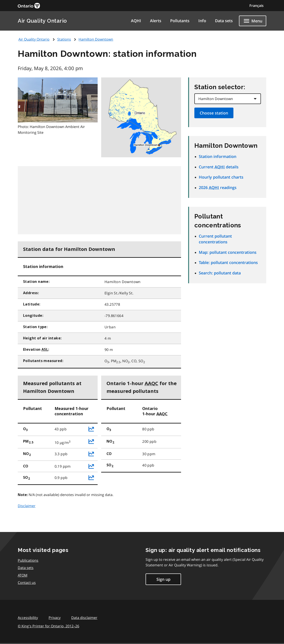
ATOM (23, 575)
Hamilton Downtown (96, 39)
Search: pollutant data (220, 273)
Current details (219, 167)
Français (256, 6)
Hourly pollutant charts (221, 177)
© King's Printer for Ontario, (48, 626)
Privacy (55, 618)
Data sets (224, 21)
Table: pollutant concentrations (228, 262)
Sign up (163, 579)
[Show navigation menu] (253, 21)
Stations (64, 39)
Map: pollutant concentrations (228, 252)
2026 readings (218, 187)
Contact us (27, 583)
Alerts (156, 21)
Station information (218, 156)
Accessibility (28, 618)
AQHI (136, 21)
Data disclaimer (84, 618)
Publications (28, 560)
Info (202, 21)
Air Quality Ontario (42, 21)
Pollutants (180, 21)
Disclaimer (27, 506)
